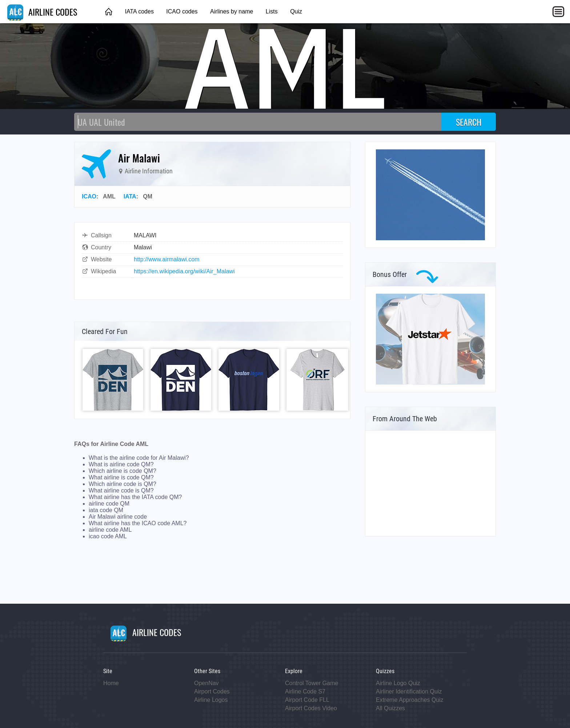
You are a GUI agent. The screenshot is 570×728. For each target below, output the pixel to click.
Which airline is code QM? (123, 471)
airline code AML (110, 530)
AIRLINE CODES (42, 12)
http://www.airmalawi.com (167, 259)
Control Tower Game (312, 683)
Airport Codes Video (311, 708)
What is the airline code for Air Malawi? (139, 458)
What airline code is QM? (121, 490)
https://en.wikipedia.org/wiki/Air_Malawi (184, 271)
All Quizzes (390, 708)
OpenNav (206, 683)
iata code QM (106, 510)
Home (111, 683)
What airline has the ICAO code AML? (138, 523)
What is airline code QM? (121, 464)
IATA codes (139, 11)
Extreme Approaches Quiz (410, 700)
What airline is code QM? (121, 477)
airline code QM (109, 504)
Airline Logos (211, 700)
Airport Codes (212, 691)
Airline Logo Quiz (398, 683)
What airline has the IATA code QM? (135, 497)
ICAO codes (182, 11)
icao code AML (108, 536)
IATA (130, 196)
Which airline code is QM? (123, 484)
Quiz (296, 11)
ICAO (89, 196)
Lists (272, 11)
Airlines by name (232, 11)
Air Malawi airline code (118, 517)
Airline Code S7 (305, 691)
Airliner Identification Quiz (409, 691)
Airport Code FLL (307, 700)
